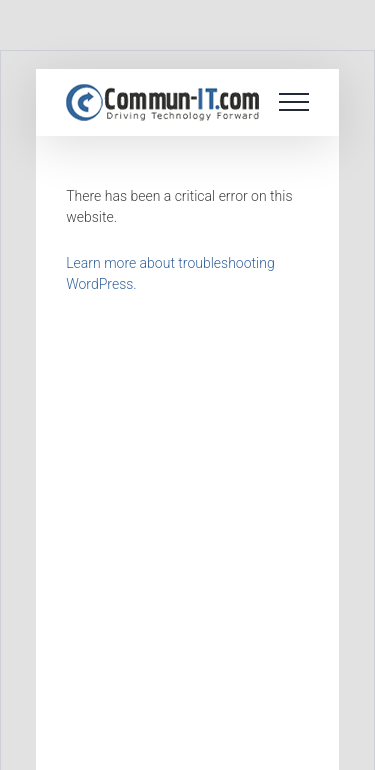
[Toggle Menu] (294, 102)
